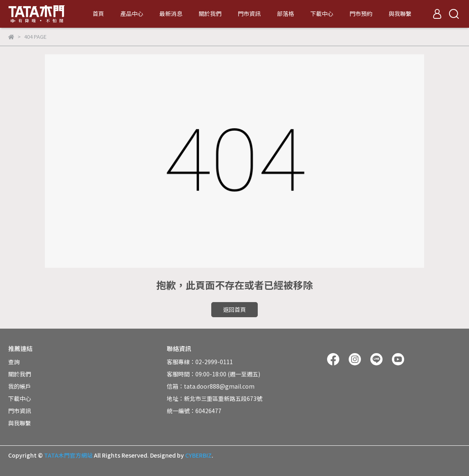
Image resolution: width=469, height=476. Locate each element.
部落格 (285, 13)
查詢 (14, 362)
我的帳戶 (20, 386)
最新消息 (171, 13)
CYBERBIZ (198, 455)
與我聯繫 (400, 13)
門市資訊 (249, 13)
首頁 (98, 13)
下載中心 (322, 13)
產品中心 (132, 13)
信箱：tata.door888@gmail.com (211, 386)
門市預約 (361, 13)
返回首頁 (234, 309)
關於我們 (210, 13)
